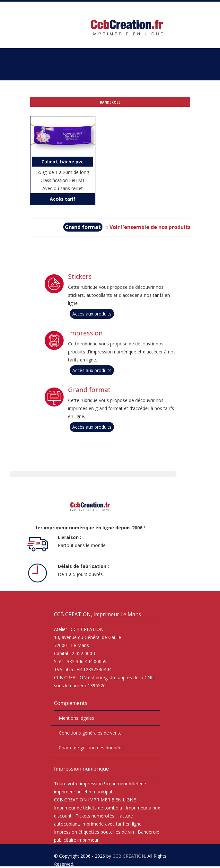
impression (91, 784)
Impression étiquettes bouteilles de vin (94, 832)
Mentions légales (76, 718)
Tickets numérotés (95, 816)
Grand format (89, 390)
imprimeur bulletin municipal (83, 792)
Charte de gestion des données (91, 748)
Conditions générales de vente (90, 733)
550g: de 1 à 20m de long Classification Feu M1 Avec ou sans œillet (63, 174)
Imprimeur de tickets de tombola (88, 808)
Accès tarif (63, 199)
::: (127, 227)
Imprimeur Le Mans (117, 614)
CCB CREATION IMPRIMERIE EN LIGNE (95, 800)
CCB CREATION (129, 856)
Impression (85, 333)
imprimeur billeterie (126, 784)
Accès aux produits (92, 314)
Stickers (80, 277)
